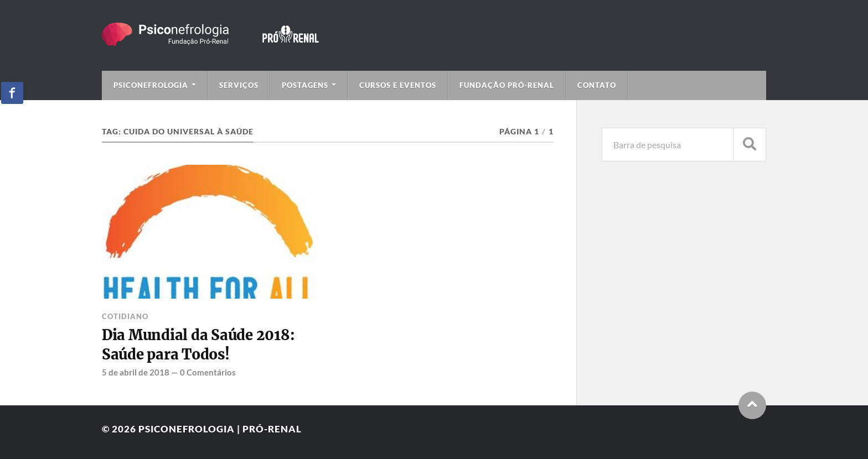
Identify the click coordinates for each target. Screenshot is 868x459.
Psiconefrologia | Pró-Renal (220, 429)
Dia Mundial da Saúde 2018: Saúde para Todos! (198, 345)
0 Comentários (208, 372)
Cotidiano (125, 316)
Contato (597, 85)
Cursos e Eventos (398, 85)
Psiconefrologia (151, 85)
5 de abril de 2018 (136, 372)
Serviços (239, 85)
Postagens (305, 85)
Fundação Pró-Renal (507, 85)
